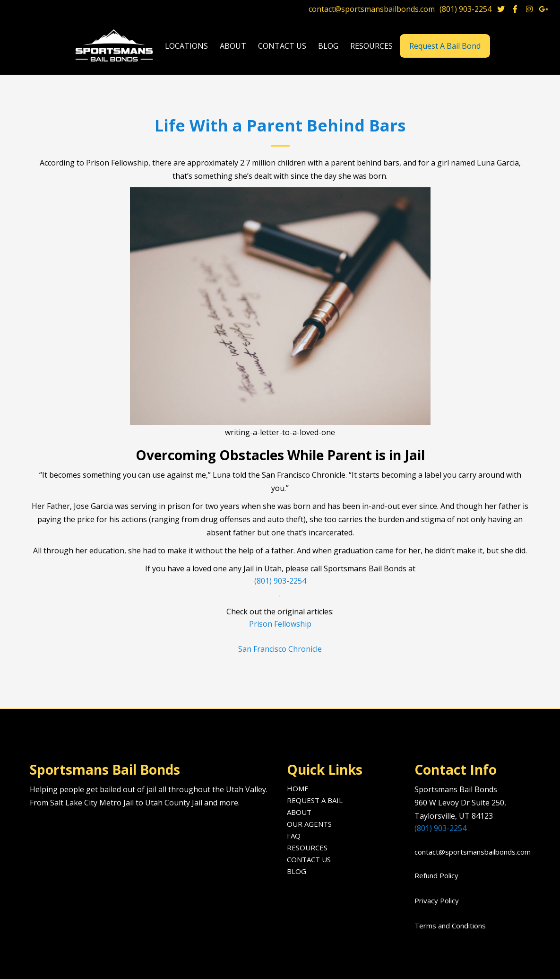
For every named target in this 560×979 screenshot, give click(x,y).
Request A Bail (315, 800)
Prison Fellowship (280, 624)
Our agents (309, 824)
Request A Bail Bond (445, 46)
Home (298, 788)
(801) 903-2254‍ (440, 828)
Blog (297, 871)
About (299, 812)
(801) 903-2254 (465, 9)
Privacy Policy (437, 900)
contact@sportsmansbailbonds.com (372, 9)
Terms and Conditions (450, 926)
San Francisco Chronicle (280, 649)
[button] (186, 46)
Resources (307, 848)
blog (328, 46)
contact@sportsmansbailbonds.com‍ (470, 852)
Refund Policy (436, 875)
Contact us (282, 46)
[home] (115, 46)
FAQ (294, 836)
